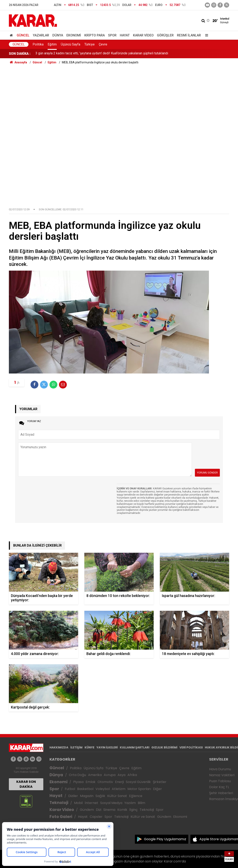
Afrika (132, 775)
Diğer (157, 789)
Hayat (125, 35)
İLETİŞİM (76, 747)
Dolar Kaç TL (219, 787)
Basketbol (85, 789)
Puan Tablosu (220, 781)
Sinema (109, 810)
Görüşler (165, 35)
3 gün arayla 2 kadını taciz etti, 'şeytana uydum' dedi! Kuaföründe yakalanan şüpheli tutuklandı (102, 54)
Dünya (58, 35)
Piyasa (78, 782)
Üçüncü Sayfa (71, 44)
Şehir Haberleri (221, 793)
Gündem (87, 810)
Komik (122, 810)
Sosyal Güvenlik (138, 782)
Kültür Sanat (117, 796)
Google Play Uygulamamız (165, 839)
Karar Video (143, 35)
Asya (121, 775)
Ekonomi (74, 35)
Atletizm (119, 789)
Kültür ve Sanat (143, 817)
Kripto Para (95, 35)
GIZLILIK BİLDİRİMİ (164, 747)
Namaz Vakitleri (222, 775)
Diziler (73, 796)
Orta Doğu (77, 775)
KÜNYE (90, 747)
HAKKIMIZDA (59, 747)
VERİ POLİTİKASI (191, 747)
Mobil (78, 803)
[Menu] (206, 35)
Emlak (91, 782)
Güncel (23, 35)
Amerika (95, 775)
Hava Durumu (220, 769)
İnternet (91, 803)
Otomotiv (105, 782)
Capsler (96, 817)
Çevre (103, 44)
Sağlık (100, 796)
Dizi (99, 810)
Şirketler (160, 782)
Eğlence (136, 796)
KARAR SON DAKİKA (26, 784)
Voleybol (103, 789)
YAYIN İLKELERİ (107, 747)
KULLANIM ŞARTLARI (135, 747)
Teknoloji (59, 803)
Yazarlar (41, 35)
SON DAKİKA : (20, 54)
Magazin (87, 796)
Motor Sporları (139, 789)
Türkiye (90, 44)
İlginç (133, 810)
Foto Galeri (61, 817)
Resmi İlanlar (189, 35)
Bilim (141, 803)
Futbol (70, 789)
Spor (112, 35)
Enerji (119, 782)
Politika (38, 44)
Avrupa (110, 775)
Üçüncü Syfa (93, 768)
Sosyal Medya (111, 803)
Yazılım (130, 803)
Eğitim (52, 44)
